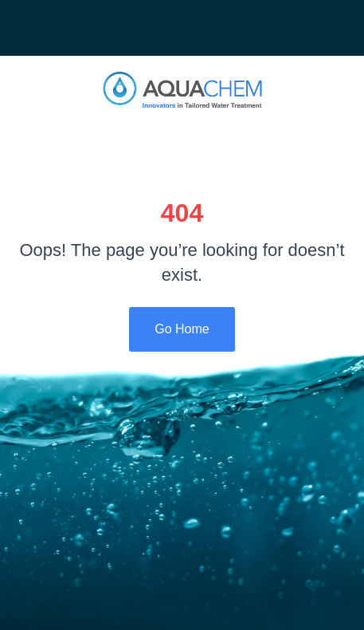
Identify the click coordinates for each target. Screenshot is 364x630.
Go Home (182, 329)
